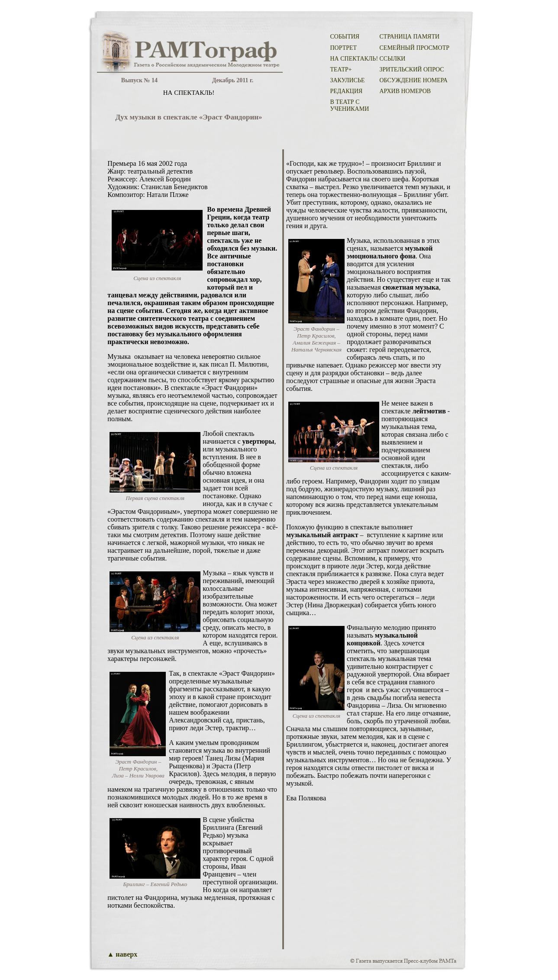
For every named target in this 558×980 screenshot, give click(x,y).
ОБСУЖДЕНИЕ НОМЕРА (414, 80)
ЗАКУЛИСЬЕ (348, 80)
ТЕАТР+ (341, 69)
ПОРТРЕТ (344, 48)
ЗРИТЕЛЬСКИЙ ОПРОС (412, 69)
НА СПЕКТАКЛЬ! (354, 59)
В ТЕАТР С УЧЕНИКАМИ (350, 105)
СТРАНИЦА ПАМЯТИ (410, 37)
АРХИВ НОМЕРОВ (405, 91)
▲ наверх (123, 954)
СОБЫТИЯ (345, 37)
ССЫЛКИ (393, 59)
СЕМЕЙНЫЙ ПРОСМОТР (415, 48)
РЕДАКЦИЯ (347, 91)
